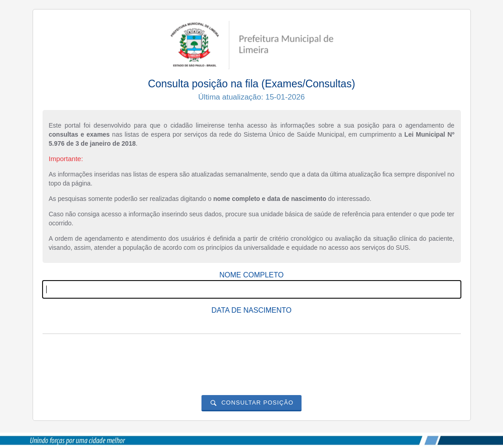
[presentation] (252, 358)
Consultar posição (257, 403)
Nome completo (252, 275)
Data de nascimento (251, 310)
